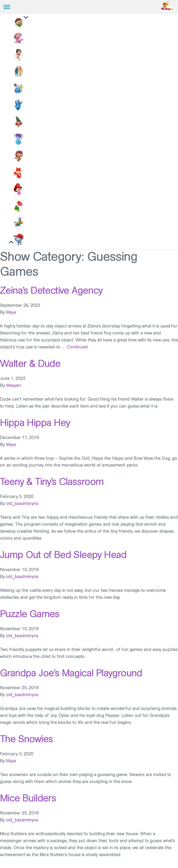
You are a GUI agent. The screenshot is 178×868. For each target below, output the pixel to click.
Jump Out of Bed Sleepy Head (63, 557)
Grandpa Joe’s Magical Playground (71, 676)
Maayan (14, 388)
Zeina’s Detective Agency (51, 293)
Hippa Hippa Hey (35, 425)
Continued (77, 350)
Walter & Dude (30, 366)
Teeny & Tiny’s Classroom (52, 485)
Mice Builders (28, 801)
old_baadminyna (22, 507)
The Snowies (26, 742)
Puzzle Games (30, 617)
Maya (11, 315)
